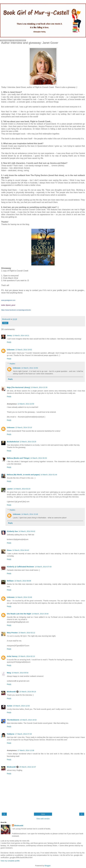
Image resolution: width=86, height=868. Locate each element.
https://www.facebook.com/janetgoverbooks (16, 310)
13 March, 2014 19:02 (24, 350)
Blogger (48, 866)
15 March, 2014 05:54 (20, 673)
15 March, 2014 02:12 (27, 633)
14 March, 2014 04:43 (21, 550)
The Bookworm (13, 720)
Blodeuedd (11, 692)
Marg (9, 673)
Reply (9, 342)
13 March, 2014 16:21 (21, 335)
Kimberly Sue (12, 531)
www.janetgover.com (8, 300)
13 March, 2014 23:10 (24, 428)
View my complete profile (10, 861)
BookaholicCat (13, 442)
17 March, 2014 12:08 (26, 750)
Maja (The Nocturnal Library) (18, 387)
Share (5, 323)
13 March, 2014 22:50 (26, 404)
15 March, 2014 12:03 (21, 706)
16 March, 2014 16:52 (28, 720)
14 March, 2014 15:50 (30, 368)
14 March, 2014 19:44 (40, 614)
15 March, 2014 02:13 (26, 656)
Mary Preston (12, 633)
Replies (12, 364)
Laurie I (10, 489)
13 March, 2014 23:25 (28, 442)
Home (43, 814)
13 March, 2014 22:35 (39, 387)
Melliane (10, 581)
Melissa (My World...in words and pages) (23, 475)
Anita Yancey (12, 656)
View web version (43, 819)
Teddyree (11, 734)
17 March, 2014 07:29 (23, 734)
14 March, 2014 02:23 (22, 489)
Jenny (9, 335)
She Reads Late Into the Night (19, 614)
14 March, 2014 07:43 (43, 567)
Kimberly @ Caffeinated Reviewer (20, 567)
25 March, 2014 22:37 (28, 767)
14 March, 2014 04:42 (27, 531)
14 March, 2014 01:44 (49, 475)
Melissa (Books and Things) (18, 458)
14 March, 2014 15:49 (30, 514)
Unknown (11, 350)
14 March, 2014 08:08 (23, 581)
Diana (9, 550)
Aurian (10, 706)
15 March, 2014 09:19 (28, 692)
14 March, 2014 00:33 (38, 458)
